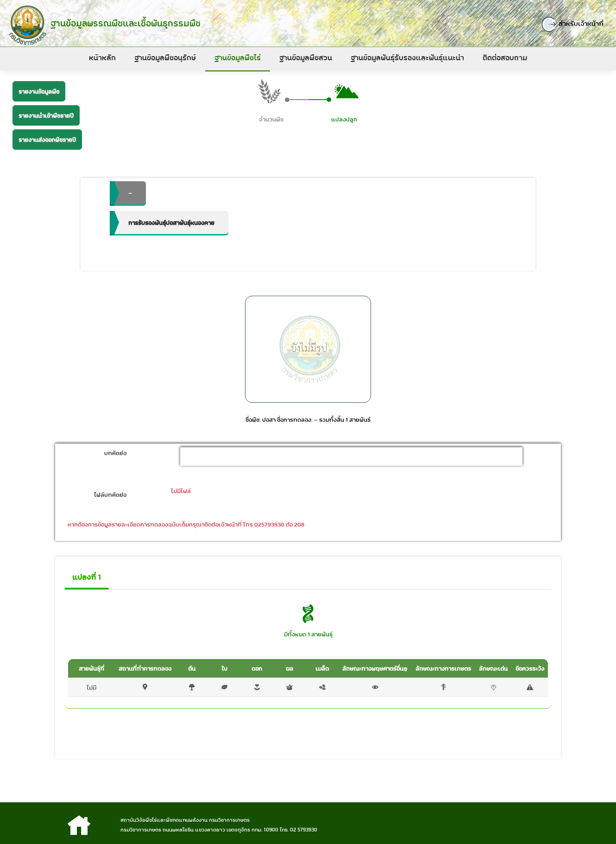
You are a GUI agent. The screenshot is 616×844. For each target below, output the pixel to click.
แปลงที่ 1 (87, 578)
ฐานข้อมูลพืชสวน (306, 57)
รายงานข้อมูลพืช (39, 91)
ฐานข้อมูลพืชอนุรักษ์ (165, 57)
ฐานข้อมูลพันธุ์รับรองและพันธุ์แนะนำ (407, 57)
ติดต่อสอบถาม (505, 57)
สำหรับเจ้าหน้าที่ (577, 24)
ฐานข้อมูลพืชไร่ (238, 57)
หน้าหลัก (102, 57)
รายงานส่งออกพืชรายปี (47, 140)
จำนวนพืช (271, 120)
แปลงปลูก (344, 120)
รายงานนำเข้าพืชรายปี (46, 115)
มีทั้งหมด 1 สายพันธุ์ (308, 635)
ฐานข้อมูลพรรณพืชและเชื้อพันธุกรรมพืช (123, 23)
